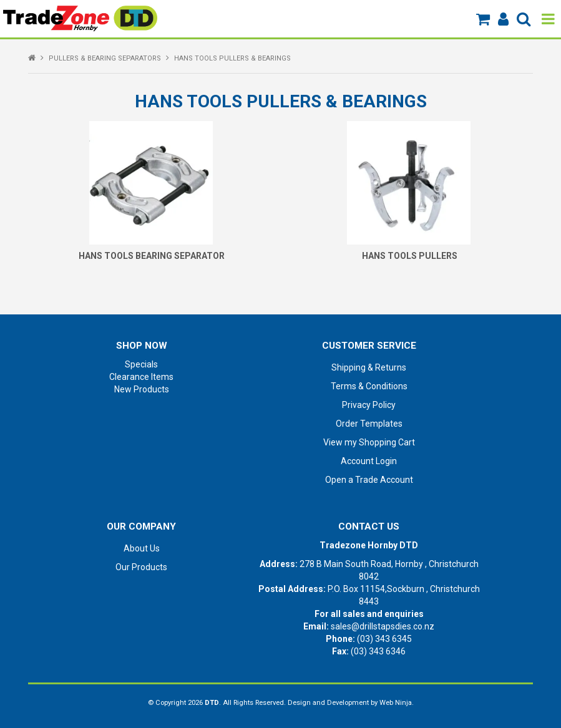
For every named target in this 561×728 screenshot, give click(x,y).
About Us (142, 548)
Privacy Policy (369, 405)
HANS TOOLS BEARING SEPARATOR (152, 256)
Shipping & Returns (369, 367)
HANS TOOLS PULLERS (410, 256)
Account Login (369, 461)
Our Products (141, 567)
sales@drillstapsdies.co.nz (383, 626)
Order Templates (369, 424)
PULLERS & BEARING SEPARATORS (105, 58)
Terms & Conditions (369, 386)
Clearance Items (141, 377)
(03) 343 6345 (384, 639)
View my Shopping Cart (369, 442)
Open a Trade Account (369, 480)
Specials (141, 364)
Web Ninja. (397, 703)
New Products (142, 389)
